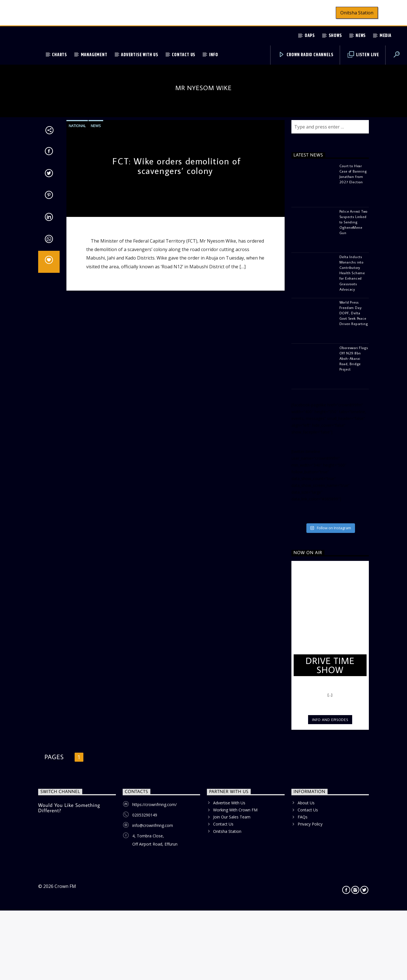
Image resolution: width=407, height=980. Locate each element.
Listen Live (363, 55)
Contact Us (184, 55)
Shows (335, 36)
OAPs (310, 36)
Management (94, 55)
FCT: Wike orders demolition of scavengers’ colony (177, 385)
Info (214, 55)
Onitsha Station (357, 13)
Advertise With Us (140, 55)
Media (386, 36)
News (361, 36)
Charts (59, 55)
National (77, 345)
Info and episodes (330, 939)
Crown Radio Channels (306, 55)
